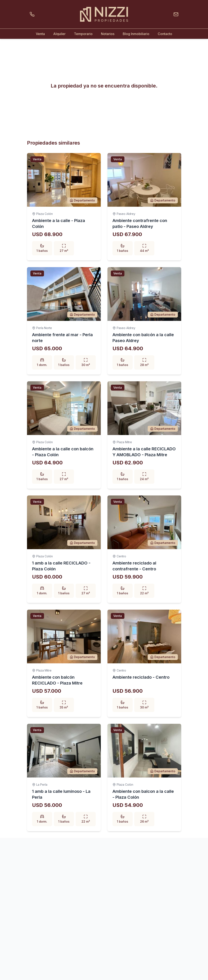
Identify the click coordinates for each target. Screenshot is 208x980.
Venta (40, 34)
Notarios (108, 34)
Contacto (165, 34)
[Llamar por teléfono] (33, 14)
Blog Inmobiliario (136, 34)
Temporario (83, 34)
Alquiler (59, 34)
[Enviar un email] (175, 14)
